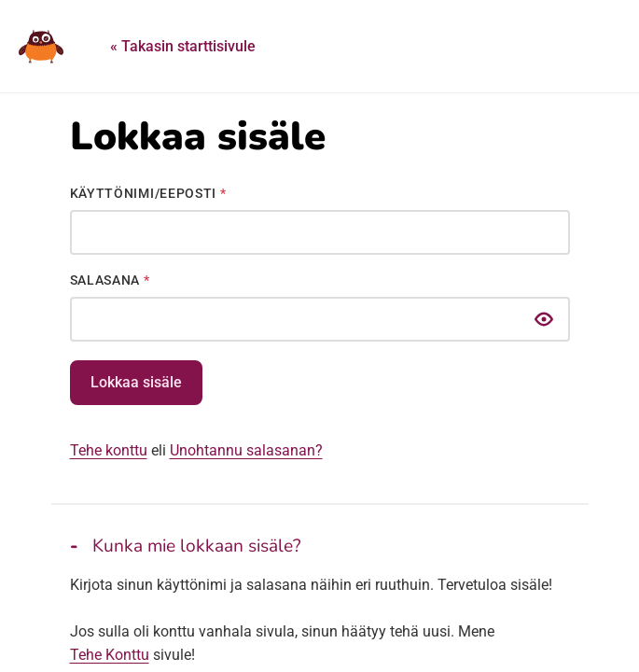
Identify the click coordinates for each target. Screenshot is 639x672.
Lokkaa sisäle (136, 382)
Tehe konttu (109, 450)
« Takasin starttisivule (183, 46)
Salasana (110, 280)
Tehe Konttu (110, 655)
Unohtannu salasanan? (246, 450)
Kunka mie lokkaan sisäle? (197, 546)
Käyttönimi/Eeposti (148, 193)
